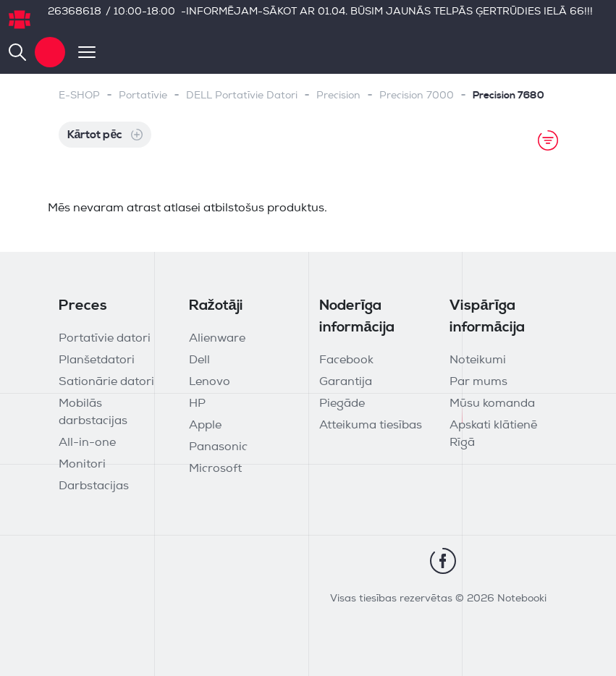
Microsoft (215, 469)
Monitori (82, 465)
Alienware (217, 339)
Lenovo (210, 382)
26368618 (75, 12)
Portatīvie (143, 96)
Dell (199, 360)
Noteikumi (478, 360)
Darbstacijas (94, 486)
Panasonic (218, 447)
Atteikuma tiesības (371, 426)
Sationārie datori (106, 382)
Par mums (478, 382)
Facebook (346, 360)
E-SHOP (79, 96)
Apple (205, 426)
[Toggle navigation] (80, 52)
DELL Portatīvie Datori (242, 96)
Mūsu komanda (492, 404)
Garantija (346, 382)
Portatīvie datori (105, 339)
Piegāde (342, 404)
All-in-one (87, 443)
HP (197, 404)
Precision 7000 (417, 96)
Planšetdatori (97, 360)
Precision (338, 96)
